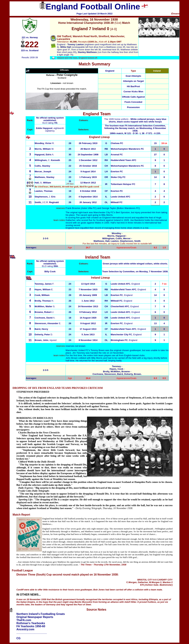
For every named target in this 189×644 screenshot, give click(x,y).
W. (44, 149)
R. (44, 143)
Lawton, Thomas (44, 191)
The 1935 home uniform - (135, 120)
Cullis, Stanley (42, 166)
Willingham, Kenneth (47, 160)
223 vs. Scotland (30, 50)
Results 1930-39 (30, 57)
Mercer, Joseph (43, 171)
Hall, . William (43, 183)
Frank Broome (73, 208)
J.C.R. (47, 202)
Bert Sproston (123, 212)
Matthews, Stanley (44, 177)
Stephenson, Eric (45, 197)
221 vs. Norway (30, 37)
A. (44, 155)
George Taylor (109, 208)
